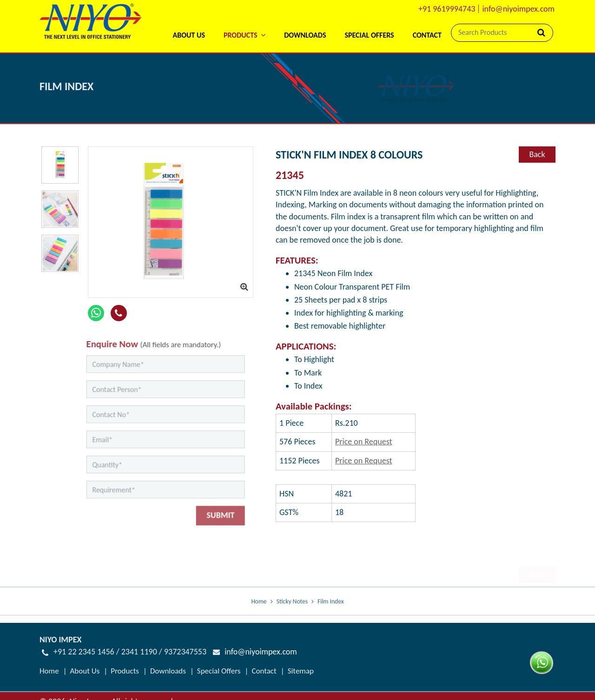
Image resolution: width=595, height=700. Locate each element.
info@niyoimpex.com (518, 9)
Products (125, 671)
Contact (427, 35)
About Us (188, 35)
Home (259, 610)
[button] (245, 23)
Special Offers (369, 35)
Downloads (305, 35)
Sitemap (301, 671)
